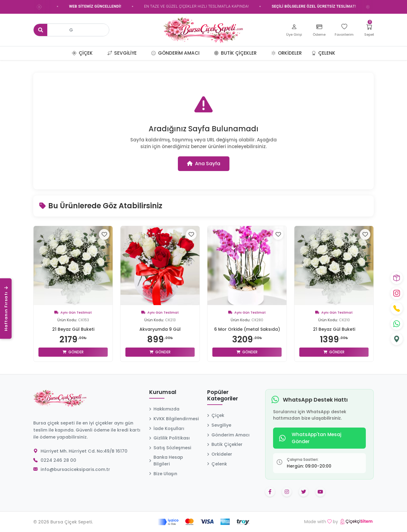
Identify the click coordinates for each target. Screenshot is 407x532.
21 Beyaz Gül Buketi (73, 329)
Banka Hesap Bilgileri (166, 461)
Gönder (73, 352)
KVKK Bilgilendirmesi (174, 419)
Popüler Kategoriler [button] (223, 396)
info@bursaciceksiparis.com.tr (75, 469)
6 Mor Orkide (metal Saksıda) (247, 329)
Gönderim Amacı (175, 53)
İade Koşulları (167, 428)
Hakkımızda (164, 409)
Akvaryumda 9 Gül (160, 329)
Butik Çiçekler (235, 53)
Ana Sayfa (204, 164)
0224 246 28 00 (58, 460)
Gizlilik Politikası (169, 438)
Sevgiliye (122, 53)
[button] (100, 53)
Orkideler (286, 53)
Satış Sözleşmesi (170, 448)
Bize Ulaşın (163, 474)
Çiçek (82, 53)
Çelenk (323, 53)
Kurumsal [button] (163, 392)
